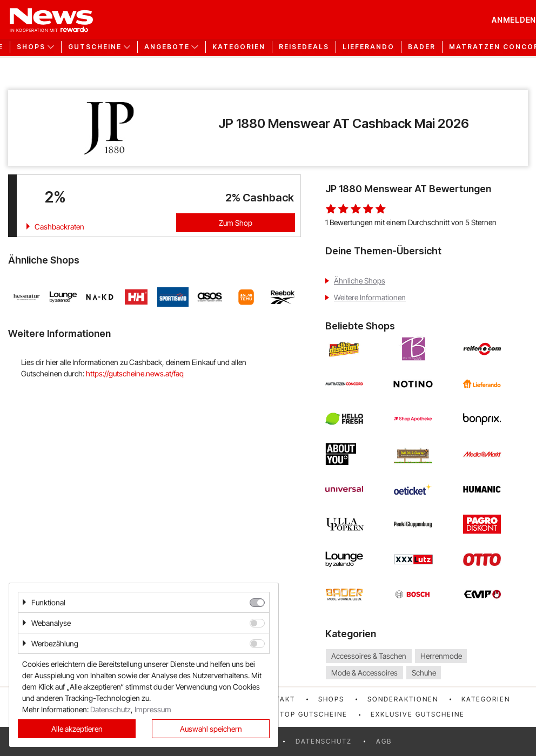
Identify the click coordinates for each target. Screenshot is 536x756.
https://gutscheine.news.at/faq (135, 373)
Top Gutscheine (314, 714)
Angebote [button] (167, 47)
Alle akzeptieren (77, 729)
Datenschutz (324, 741)
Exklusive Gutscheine (418, 714)
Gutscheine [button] (95, 47)
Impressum (153, 709)
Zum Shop (236, 223)
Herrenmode (441, 656)
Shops (331, 699)
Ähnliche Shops (360, 281)
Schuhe (424, 673)
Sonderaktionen (403, 699)
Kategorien (239, 47)
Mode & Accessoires (364, 673)
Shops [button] (31, 47)
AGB (384, 741)
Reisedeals (304, 47)
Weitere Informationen (370, 297)
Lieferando (368, 47)
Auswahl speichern (211, 729)
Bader (422, 47)
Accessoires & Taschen (369, 656)
